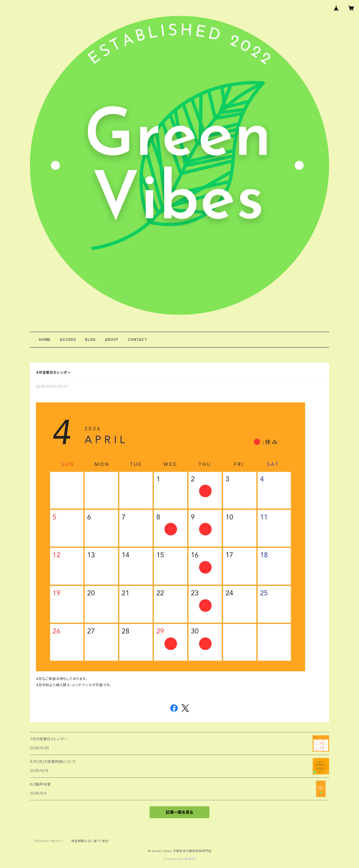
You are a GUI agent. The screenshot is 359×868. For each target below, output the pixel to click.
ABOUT (112, 340)
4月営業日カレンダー (53, 372)
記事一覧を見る (179, 812)
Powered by (179, 859)
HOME (45, 340)
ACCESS (68, 340)
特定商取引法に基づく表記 (90, 841)
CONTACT (137, 340)
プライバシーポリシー (49, 841)
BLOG (90, 340)
